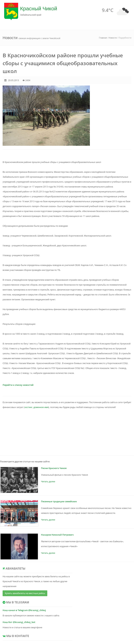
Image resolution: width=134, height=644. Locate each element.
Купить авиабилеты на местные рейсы (25, 593)
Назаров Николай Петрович (57, 535)
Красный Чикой (39, 8)
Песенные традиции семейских (59, 501)
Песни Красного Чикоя (54, 468)
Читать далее (48, 481)
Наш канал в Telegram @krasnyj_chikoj (24, 610)
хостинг (28, 407)
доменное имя (41, 407)
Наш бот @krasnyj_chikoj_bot (19, 622)
